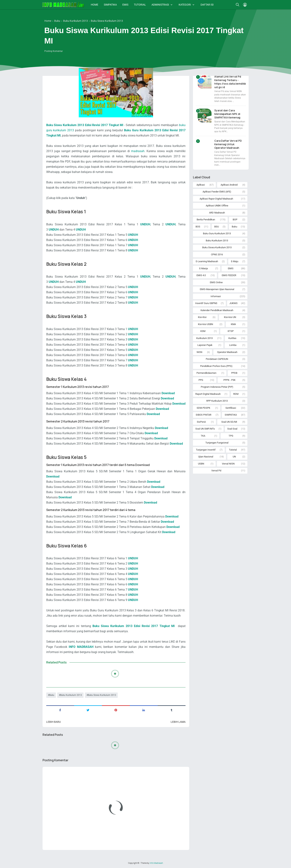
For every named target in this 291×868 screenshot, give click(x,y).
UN (234, 457)
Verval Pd (216, 471)
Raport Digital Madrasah (208, 394)
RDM (236, 394)
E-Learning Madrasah (207, 261)
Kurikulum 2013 (204, 338)
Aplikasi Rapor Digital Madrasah (216, 199)
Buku (52, 695)
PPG (201, 380)
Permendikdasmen (206, 373)
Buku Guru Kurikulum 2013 (217, 233)
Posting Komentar (54, 51)
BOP (235, 220)
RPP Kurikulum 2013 (217, 401)
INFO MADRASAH (81, 647)
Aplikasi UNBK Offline (217, 206)
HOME (95, 5)
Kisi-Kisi (202, 317)
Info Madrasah (156, 863)
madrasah (138, 151)
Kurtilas (232, 338)
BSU (217, 227)
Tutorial (233, 450)
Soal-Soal (232, 429)
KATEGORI (185, 5)
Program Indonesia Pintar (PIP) (217, 387)
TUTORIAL (140, 5)
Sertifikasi (231, 408)
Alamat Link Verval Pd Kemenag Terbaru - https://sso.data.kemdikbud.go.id (230, 82)
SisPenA (201, 422)
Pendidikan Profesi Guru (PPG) (216, 366)
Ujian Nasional (206, 457)
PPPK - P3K (229, 380)
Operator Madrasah (227, 352)
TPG (231, 436)
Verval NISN (228, 464)
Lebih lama (178, 722)
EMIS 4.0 (201, 275)
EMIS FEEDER (229, 275)
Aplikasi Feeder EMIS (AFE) (217, 192)
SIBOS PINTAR (204, 415)
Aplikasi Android (229, 185)
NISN (199, 352)
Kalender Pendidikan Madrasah (217, 310)
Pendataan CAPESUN (217, 359)
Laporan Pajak (205, 345)
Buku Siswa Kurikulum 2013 (102, 695)
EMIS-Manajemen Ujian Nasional (217, 289)
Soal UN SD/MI (229, 422)
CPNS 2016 (217, 254)
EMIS (125, 5)
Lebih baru (53, 722)
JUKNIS (233, 303)
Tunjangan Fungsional (217, 443)
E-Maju (235, 261)
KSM (203, 331)
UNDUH (145, 224)
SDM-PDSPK (203, 408)
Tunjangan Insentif (206, 450)
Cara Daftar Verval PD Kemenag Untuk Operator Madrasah (228, 144)
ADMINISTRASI (160, 5)
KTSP (231, 331)
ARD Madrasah (217, 213)
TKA (203, 436)
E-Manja (204, 268)
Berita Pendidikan (206, 220)
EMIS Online (216, 282)
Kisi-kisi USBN (205, 324)
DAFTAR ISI (207, 5)
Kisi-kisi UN (230, 317)
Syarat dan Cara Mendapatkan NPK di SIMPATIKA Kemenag (227, 114)
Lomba (233, 345)
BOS (198, 227)
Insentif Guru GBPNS (206, 303)
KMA (233, 324)
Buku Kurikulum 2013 (71, 695)
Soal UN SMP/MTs (205, 429)
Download (153, 414)
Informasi (216, 296)
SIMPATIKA (110, 5)
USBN (201, 464)
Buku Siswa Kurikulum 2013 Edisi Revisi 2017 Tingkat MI (85, 125)
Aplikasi (201, 185)
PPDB (234, 373)
